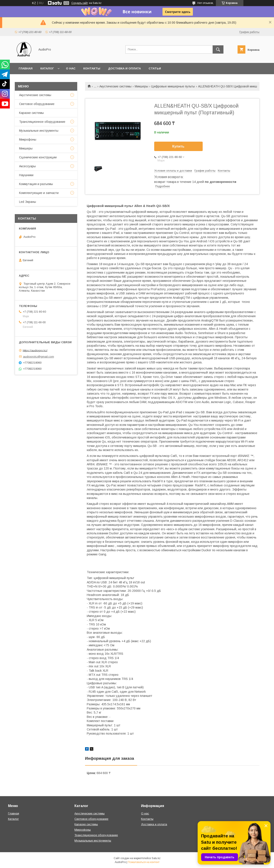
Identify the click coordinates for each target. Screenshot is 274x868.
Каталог (47, 68)
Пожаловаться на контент (144, 862)
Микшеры (141, 86)
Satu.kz (156, 858)
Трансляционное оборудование (42, 122)
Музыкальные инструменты (39, 131)
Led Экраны (28, 202)
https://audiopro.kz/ (35, 350)
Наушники (26, 175)
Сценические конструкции (38, 157)
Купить (178, 146)
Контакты (92, 68)
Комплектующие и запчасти (39, 193)
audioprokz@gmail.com (39, 357)
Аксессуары (27, 166)
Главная (26, 68)
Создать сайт (80, 3)
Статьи (155, 68)
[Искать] (218, 49)
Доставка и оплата (124, 68)
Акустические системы (115, 86)
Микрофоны (28, 139)
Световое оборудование (37, 104)
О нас (71, 68)
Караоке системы (31, 113)
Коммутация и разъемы (36, 184)
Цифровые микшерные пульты (173, 86)
